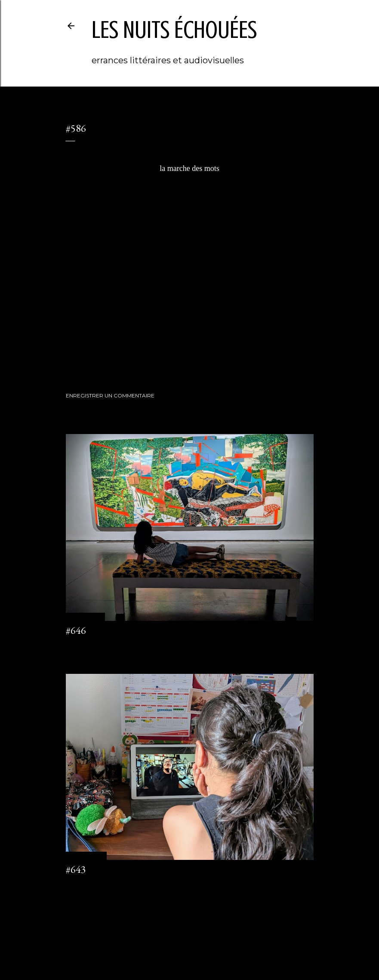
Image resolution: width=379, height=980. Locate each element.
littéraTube (101, 351)
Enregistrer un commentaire (110, 395)
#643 (76, 869)
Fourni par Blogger (190, 939)
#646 (76, 630)
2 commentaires (86, 885)
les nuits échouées (174, 30)
